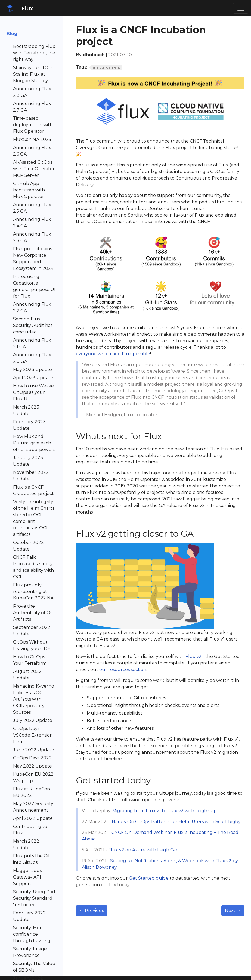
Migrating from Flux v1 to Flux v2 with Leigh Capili (166, 811)
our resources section (123, 670)
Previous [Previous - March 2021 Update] (92, 911)
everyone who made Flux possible (113, 354)
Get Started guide (149, 878)
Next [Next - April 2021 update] (233, 911)
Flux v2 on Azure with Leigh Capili (145, 850)
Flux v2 (193, 656)
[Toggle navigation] (241, 8)
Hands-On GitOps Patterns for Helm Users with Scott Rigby (176, 822)
